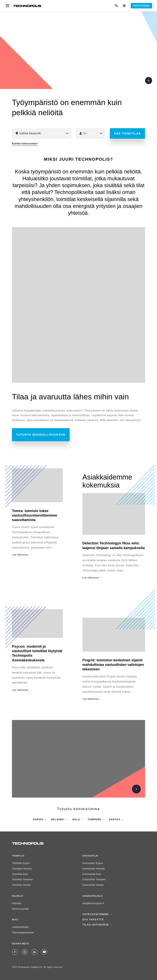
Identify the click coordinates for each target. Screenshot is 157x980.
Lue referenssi (91, 578)
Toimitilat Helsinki (22, 869)
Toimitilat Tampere (22, 879)
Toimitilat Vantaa (21, 885)
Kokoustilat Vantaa (93, 885)
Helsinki (58, 820)
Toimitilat (18, 856)
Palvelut (17, 903)
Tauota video (149, 81)
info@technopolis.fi (93, 903)
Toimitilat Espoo (21, 863)
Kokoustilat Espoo (93, 863)
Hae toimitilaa (127, 133)
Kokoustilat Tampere (94, 879)
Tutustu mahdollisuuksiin (41, 435)
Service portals (20, 909)
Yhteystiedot (141, 6)
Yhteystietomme (96, 914)
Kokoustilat (90, 856)
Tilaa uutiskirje (96, 924)
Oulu (76, 820)
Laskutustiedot (20, 927)
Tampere (94, 820)
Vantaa (115, 820)
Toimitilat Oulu (20, 874)
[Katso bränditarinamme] (134, 789)
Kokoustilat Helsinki (94, 869)
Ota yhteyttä (93, 919)
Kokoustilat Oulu (92, 874)
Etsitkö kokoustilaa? (25, 144)
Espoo (38, 820)
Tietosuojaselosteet (23, 933)
